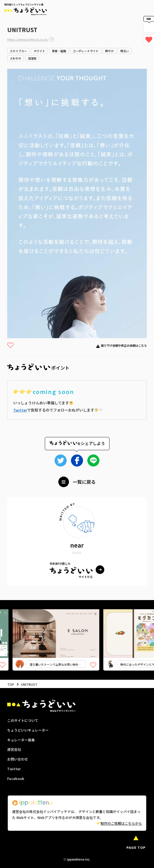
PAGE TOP (136, 848)
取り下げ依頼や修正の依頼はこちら (124, 345)
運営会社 (14, 749)
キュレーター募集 (21, 740)
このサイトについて (23, 720)
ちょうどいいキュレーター (28, 730)
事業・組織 (59, 51)
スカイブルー (18, 51)
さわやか (16, 58)
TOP (11, 684)
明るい (125, 51)
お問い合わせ (18, 759)
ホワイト (39, 51)
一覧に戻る (84, 482)
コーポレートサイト (86, 51)
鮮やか (109, 51)
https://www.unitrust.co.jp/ (28, 39)
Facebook (16, 778)
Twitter (20, 410)
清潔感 (32, 58)
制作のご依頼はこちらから (119, 823)
